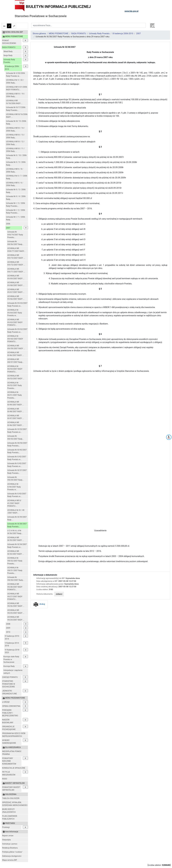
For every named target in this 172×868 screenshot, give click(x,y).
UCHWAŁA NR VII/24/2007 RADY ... (16, 618)
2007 (8, 228)
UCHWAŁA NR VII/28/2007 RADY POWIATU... (15, 587)
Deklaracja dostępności (12, 856)
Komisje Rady (9, 666)
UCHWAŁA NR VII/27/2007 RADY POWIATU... (15, 597)
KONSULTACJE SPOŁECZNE (14, 768)
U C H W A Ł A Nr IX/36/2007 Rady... (15, 532)
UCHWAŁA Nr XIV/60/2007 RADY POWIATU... (15, 339)
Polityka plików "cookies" (12, 852)
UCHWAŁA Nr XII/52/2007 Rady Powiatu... (15, 386)
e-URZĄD (6, 702)
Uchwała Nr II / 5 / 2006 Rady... (16, 191)
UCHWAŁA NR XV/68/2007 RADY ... (16, 284)
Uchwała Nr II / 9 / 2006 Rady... (16, 164)
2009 (8, 628)
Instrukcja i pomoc (10, 844)
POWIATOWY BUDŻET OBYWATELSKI (11, 789)
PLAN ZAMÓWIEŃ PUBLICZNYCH (10, 818)
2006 (8, 224)
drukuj (39, 604)
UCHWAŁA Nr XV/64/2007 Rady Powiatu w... (15, 313)
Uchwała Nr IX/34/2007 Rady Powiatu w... (17, 546)
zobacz (59, 594)
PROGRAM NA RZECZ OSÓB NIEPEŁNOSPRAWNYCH (14, 735)
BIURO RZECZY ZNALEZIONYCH (9, 811)
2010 (8, 632)
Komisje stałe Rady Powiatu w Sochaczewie (11, 659)
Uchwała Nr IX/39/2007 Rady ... (17, 518)
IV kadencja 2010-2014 (12, 637)
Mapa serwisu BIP (10, 860)
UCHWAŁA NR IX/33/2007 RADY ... (16, 553)
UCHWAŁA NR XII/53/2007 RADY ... (16, 377)
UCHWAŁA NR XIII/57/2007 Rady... (15, 361)
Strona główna (39, 33)
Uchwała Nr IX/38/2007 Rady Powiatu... (17, 525)
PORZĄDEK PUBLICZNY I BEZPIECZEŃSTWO (10, 713)
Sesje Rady (8, 55)
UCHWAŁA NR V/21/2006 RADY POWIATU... (17, 88)
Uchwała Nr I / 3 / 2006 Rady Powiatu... (16, 205)
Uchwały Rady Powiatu (9, 61)
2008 (8, 624)
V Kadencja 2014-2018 (12, 644)
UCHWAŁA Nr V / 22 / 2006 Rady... (15, 81)
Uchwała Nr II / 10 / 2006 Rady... (16, 157)
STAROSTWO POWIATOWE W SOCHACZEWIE (9, 684)
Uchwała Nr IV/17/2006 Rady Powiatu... (16, 109)
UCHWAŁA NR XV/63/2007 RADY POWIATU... (15, 322)
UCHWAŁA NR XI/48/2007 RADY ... (16, 410)
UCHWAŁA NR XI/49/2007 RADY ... (16, 403)
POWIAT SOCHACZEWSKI (9, 42)
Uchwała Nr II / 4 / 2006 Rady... (16, 198)
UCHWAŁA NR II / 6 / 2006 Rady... (15, 184)
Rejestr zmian (8, 836)
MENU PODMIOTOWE (59, 33)
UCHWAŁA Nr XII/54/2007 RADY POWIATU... (15, 369)
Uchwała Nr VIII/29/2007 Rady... (15, 479)
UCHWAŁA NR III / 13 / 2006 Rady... (15, 136)
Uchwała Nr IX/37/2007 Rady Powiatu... (17, 472)
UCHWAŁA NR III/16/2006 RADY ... (17, 116)
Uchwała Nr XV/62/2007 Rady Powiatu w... (17, 331)
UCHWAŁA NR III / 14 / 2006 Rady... (15, 129)
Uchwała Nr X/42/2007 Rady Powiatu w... (17, 458)
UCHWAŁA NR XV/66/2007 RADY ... (16, 298)
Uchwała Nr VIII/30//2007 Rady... (16, 579)
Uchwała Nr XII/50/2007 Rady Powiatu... (17, 444)
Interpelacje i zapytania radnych (13, 672)
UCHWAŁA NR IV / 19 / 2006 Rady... (15, 95)
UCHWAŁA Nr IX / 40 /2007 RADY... (16, 512)
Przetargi (6, 827)
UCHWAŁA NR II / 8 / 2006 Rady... (15, 170)
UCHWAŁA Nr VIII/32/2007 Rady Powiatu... (15, 561)
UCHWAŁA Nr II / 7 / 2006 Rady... (17, 177)
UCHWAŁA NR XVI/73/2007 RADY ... (16, 257)
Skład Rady (8, 52)
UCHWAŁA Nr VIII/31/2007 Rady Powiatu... (15, 570)
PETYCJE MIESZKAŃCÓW (9, 773)
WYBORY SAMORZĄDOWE (9, 742)
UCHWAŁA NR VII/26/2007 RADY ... (16, 605)
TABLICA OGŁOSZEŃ (11, 798)
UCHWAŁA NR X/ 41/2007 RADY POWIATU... (14, 503)
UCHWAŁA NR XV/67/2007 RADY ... (16, 291)
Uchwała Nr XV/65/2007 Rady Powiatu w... (17, 305)
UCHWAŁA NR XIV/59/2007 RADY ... (16, 347)
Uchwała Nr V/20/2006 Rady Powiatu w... (15, 75)
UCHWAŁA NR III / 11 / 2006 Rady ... (15, 150)
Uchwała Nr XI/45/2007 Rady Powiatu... (17, 451)
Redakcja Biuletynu (10, 848)
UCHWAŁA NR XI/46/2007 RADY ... (16, 354)
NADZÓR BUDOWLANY (8, 721)
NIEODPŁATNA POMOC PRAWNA (12, 753)
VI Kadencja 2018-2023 (12, 651)
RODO (5, 779)
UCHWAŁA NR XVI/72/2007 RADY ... (16, 264)
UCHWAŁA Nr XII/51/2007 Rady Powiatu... (15, 395)
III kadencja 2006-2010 (12, 68)
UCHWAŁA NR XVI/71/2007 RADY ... (16, 270)
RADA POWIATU (9, 47)
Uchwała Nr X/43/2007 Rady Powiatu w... (17, 495)
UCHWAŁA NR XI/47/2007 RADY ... (16, 417)
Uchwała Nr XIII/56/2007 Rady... (15, 243)
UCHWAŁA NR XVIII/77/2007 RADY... (16, 250)
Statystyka (6, 840)
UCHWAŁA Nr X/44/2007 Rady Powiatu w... (14, 487)
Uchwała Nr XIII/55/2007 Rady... (15, 438)
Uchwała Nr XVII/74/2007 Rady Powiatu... (15, 235)
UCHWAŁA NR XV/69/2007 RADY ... (16, 277)
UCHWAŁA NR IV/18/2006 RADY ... (14, 102)
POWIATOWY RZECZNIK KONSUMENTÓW (9, 761)
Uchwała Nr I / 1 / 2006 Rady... (16, 218)
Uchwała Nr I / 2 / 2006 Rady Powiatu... (16, 212)
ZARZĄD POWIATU (10, 677)
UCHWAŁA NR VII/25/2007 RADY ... (16, 612)
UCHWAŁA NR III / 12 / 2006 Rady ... (15, 143)
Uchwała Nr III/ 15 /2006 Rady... (16, 123)
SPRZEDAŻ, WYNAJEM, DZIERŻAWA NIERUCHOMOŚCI (15, 804)
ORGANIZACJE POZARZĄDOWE (9, 728)
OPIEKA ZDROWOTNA (11, 706)
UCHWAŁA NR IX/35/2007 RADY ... (16, 539)
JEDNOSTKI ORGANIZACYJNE (10, 692)
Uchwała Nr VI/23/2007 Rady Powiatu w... (17, 431)
